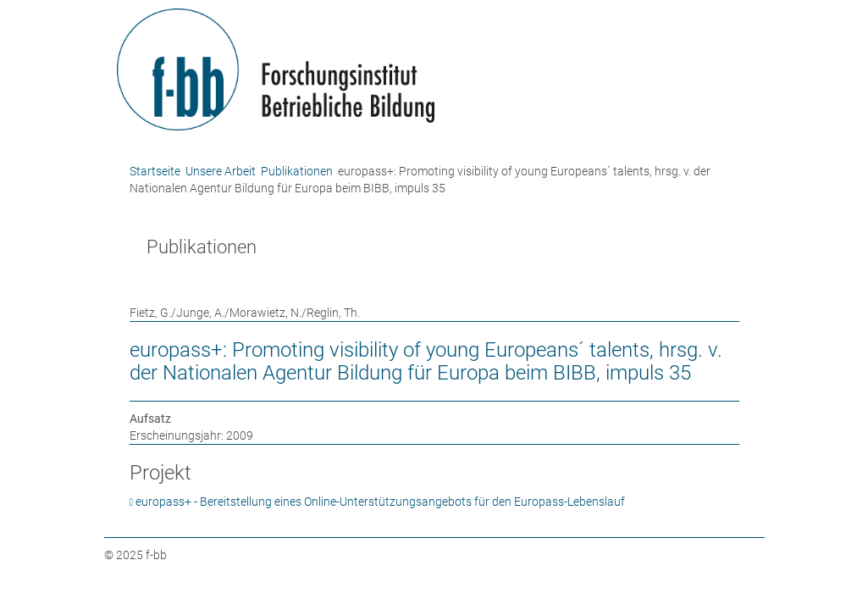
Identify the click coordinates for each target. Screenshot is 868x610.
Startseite (155, 171)
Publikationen (297, 171)
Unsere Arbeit (221, 171)
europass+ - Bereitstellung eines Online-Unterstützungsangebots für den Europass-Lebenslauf (380, 502)
